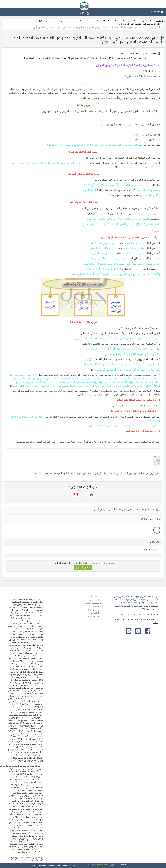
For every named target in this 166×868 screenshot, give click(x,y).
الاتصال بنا (95, 613)
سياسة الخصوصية (93, 616)
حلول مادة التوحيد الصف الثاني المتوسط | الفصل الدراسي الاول (127, 509)
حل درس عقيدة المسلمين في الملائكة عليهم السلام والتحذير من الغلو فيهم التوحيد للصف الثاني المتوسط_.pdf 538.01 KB (96, 473)
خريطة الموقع (69, 865)
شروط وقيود (54, 865)
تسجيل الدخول (83, 567)
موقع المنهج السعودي (94, 865)
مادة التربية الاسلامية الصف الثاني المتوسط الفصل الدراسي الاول (62, 21)
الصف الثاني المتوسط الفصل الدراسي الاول (136, 21)
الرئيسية (160, 21)
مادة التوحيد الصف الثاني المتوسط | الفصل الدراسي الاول (139, 24)
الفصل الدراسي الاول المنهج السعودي (102, 21)
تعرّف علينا (95, 596)
